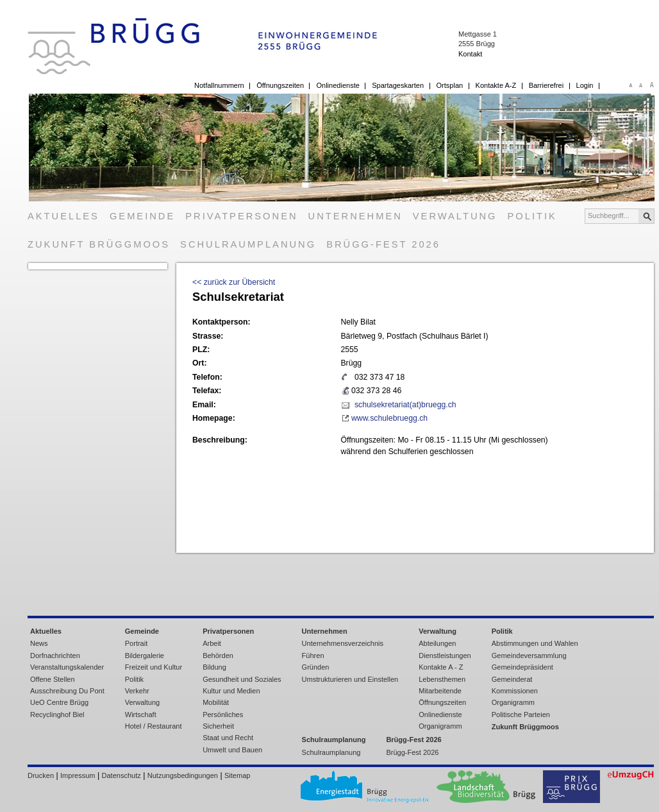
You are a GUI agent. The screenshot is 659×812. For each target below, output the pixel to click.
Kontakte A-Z (496, 85)
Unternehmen (355, 216)
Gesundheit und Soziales (242, 679)
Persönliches (223, 715)
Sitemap (237, 775)
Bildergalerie (145, 656)
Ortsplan (450, 85)
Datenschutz (121, 775)
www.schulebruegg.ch (389, 418)
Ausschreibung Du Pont (67, 691)
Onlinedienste (338, 85)
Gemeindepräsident (522, 667)
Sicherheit (218, 726)
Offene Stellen (53, 679)
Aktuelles (63, 216)
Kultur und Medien (231, 691)
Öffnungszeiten (280, 85)
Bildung (214, 667)
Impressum (78, 775)
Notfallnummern (219, 85)
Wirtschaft (141, 715)
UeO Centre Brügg (59, 702)
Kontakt (470, 54)
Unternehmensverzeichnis (343, 643)
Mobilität (216, 702)
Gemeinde (142, 216)
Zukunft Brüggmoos (99, 244)
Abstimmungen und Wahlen (535, 643)
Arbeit (212, 643)
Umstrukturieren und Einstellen (350, 679)
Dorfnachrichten (55, 656)
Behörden (218, 656)
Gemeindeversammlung (529, 656)
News (39, 643)
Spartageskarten (398, 85)
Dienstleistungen (445, 656)
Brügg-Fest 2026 (383, 244)
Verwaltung (455, 216)
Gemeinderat (512, 679)
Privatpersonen (241, 216)
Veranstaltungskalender (67, 667)
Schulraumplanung (248, 244)
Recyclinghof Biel (57, 715)
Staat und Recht (228, 738)
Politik (532, 216)
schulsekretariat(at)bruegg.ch (405, 405)
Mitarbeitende (440, 691)
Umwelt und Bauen (232, 750)
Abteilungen (437, 643)
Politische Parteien (521, 715)
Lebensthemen (442, 679)
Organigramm (440, 726)
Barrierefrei (546, 85)
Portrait (137, 643)
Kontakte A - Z (441, 667)
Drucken (41, 775)
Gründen (316, 667)
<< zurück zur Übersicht (234, 282)
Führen (313, 656)
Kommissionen (515, 691)
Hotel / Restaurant (154, 726)
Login (585, 85)
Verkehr (137, 691)
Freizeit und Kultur (154, 667)
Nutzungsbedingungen (183, 775)
